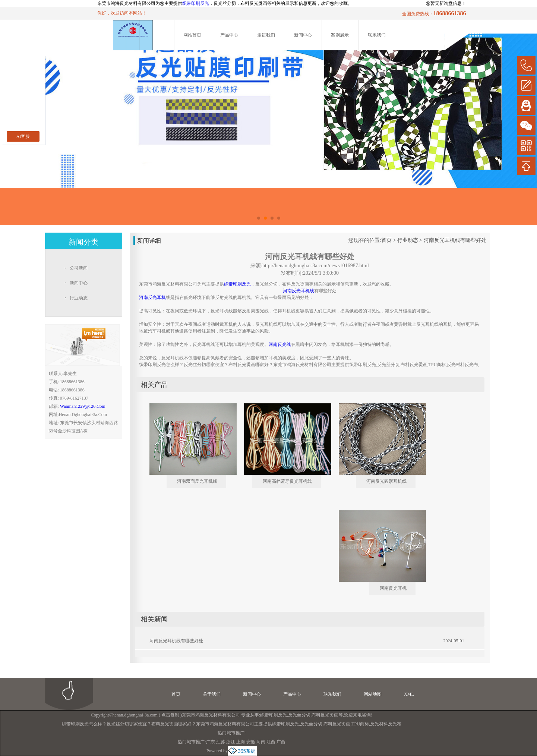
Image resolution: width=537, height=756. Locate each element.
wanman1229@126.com (83, 406)
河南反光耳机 (393, 588)
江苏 (221, 742)
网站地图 (373, 694)
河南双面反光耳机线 (197, 481)
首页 (386, 240)
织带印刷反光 (196, 3)
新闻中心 (303, 35)
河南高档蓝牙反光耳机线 (287, 481)
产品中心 (229, 35)
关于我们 (212, 694)
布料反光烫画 (325, 715)
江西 (271, 742)
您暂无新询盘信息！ (446, 3)
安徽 (251, 742)
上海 (241, 742)
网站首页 (192, 35)
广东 (211, 742)
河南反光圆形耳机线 (386, 481)
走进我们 (266, 35)
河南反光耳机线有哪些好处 (455, 240)
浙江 (231, 742)
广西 (281, 742)
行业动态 (408, 240)
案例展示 (340, 35)
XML (409, 694)
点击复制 (170, 715)
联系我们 (377, 35)
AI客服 (23, 136)
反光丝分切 (299, 715)
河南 (261, 742)
